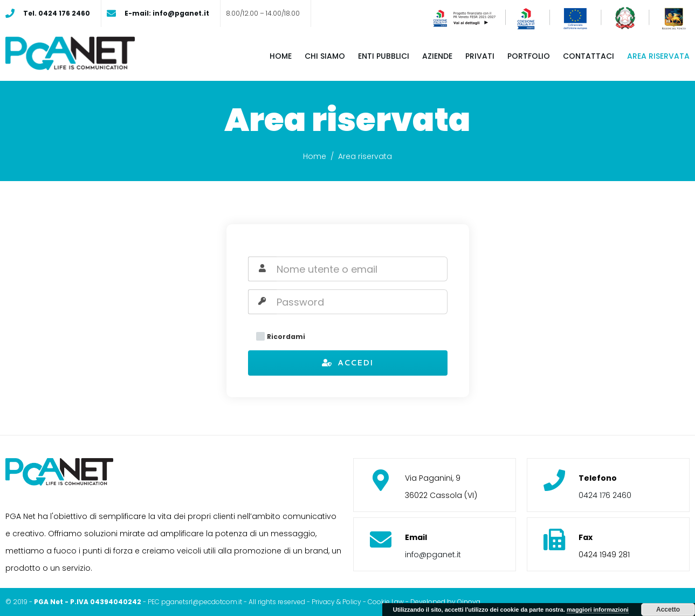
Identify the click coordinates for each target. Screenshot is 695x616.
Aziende (437, 56)
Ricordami (281, 337)
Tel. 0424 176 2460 (57, 13)
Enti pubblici (384, 56)
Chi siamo (325, 56)
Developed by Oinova (445, 602)
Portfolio (529, 56)
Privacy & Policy (336, 602)
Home (281, 56)
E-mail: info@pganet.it (167, 13)
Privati (480, 56)
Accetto (668, 610)
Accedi (347, 363)
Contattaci (589, 56)
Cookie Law (386, 602)
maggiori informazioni (598, 610)
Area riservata (658, 56)
